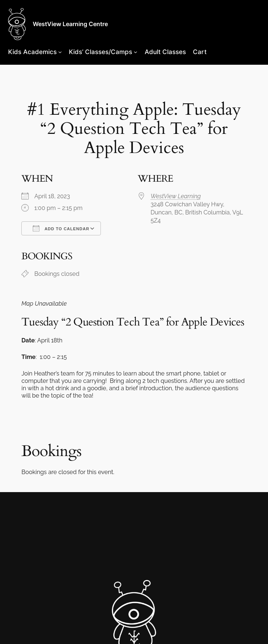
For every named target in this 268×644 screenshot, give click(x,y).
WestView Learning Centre (70, 24)
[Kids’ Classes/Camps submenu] (135, 52)
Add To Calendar (61, 228)
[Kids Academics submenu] (60, 52)
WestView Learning (176, 196)
